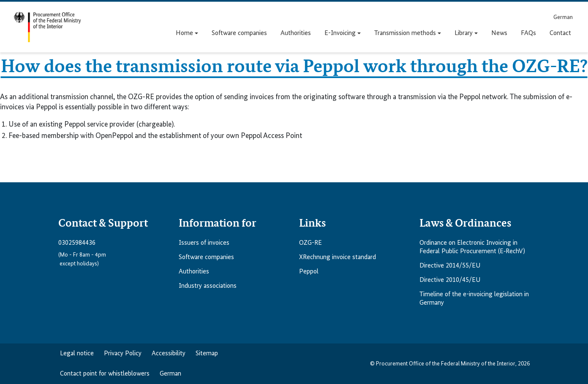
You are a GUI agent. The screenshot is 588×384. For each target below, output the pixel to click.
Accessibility (169, 354)
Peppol (309, 272)
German (170, 374)
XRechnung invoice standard (338, 257)
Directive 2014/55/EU (450, 266)
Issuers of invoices (204, 243)
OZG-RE (310, 243)
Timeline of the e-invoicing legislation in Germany (474, 299)
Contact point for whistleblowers (105, 374)
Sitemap (207, 354)
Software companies (206, 257)
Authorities (194, 272)
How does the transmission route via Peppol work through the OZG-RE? (294, 65)
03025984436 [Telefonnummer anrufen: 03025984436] (77, 243)
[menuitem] (563, 17)
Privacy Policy (123, 354)
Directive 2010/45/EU (450, 280)
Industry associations (208, 286)
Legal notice (77, 354)
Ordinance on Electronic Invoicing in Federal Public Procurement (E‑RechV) (472, 247)
